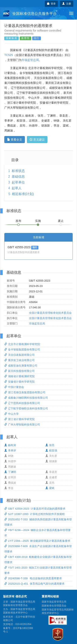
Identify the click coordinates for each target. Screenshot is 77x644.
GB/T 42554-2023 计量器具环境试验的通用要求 (35, 509)
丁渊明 (10, 472)
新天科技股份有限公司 (20, 371)
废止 (61, 221)
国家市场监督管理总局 (54, 602)
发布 (18, 221)
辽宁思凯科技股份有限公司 (22, 403)
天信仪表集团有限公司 (20, 355)
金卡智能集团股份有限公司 (22, 350)
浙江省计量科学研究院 (20, 419)
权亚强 (51, 451)
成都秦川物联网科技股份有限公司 (26, 398)
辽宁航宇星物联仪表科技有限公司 (26, 408)
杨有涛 (10, 445)
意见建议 (37, 140)
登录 (51, 4)
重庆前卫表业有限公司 (20, 360)
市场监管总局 (30, 60)
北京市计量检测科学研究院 (22, 344)
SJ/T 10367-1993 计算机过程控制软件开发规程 (34, 514)
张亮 (50, 445)
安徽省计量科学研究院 (20, 382)
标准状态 (18, 171)
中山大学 (11, 414)
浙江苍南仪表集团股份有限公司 (25, 392)
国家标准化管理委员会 (54, 606)
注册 (67, 4)
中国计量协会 (14, 387)
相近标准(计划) (23, 194)
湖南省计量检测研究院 (20, 376)
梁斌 (50, 488)
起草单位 (18, 182)
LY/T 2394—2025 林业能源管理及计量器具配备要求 (37, 541)
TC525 (9, 55)
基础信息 (18, 177)
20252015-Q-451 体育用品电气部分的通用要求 (34, 584)
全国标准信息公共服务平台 (30, 13)
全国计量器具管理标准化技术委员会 (50, 313)
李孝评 (10, 451)
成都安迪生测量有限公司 (21, 366)
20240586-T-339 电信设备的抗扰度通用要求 (33, 578)
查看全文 (15, 140)
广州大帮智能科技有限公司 (22, 425)
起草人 (17, 188)
